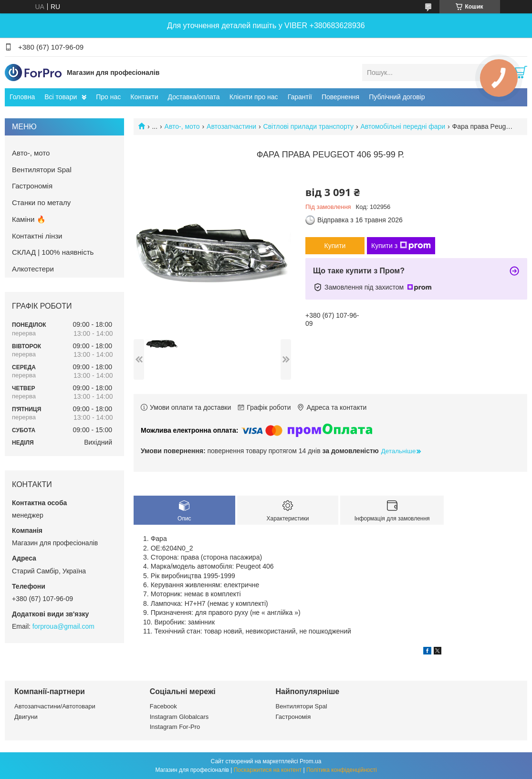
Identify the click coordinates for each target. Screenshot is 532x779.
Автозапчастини (231, 126)
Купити (335, 246)
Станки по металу (41, 203)
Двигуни (26, 717)
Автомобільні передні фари (403, 126)
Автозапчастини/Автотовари (55, 706)
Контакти (144, 97)
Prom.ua (310, 761)
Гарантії (300, 97)
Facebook (163, 706)
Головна (22, 97)
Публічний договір (397, 97)
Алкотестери (33, 269)
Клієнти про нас (254, 97)
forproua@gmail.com (63, 626)
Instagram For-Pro (175, 727)
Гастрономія (32, 186)
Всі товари (61, 97)
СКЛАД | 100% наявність (53, 252)
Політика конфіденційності (342, 770)
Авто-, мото (182, 126)
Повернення (340, 97)
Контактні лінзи (37, 236)
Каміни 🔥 (29, 219)
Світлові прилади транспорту (308, 126)
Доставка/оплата (194, 97)
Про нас (108, 97)
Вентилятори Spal (42, 170)
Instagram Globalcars (179, 717)
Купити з (401, 246)
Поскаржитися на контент (268, 770)
